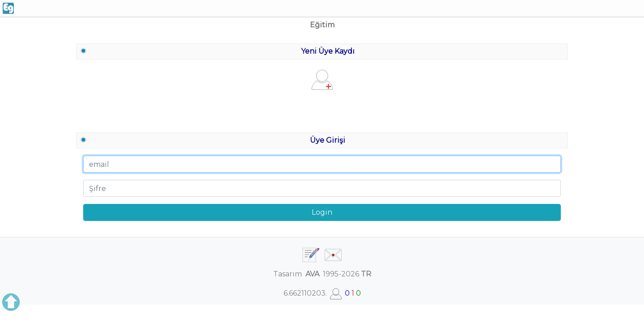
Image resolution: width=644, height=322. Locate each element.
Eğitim (322, 25)
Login (322, 212)
